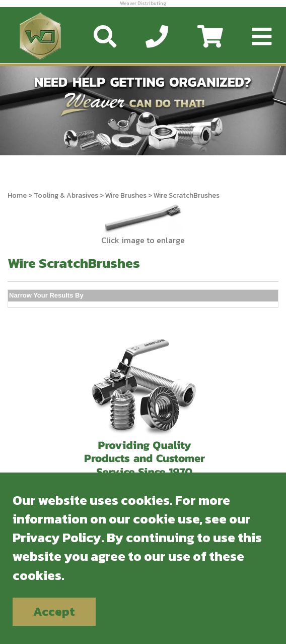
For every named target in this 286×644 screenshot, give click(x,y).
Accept (54, 611)
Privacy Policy (57, 537)
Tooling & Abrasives (66, 195)
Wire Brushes (126, 195)
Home (17, 195)
